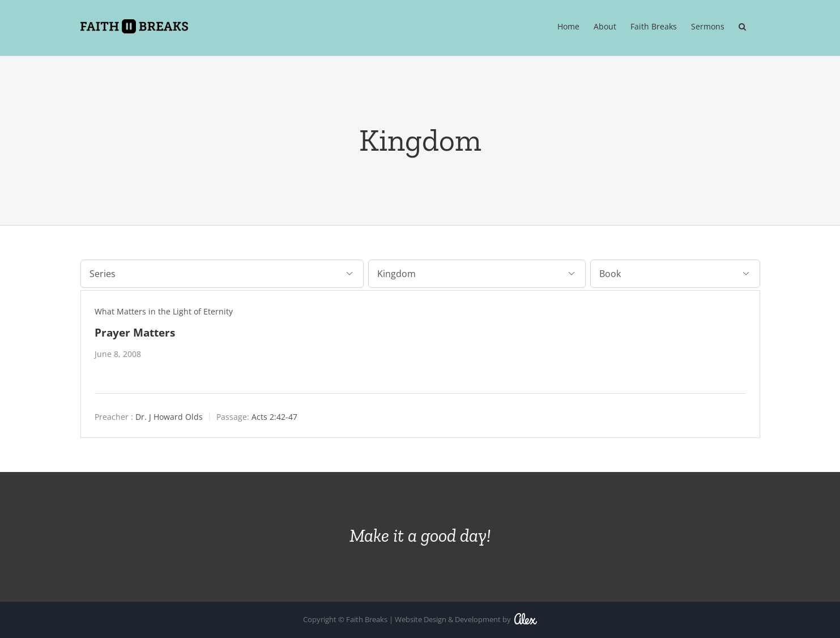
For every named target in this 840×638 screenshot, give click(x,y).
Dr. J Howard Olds (169, 416)
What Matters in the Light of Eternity (164, 311)
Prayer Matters (135, 332)
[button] (742, 27)
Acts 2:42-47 (274, 416)
